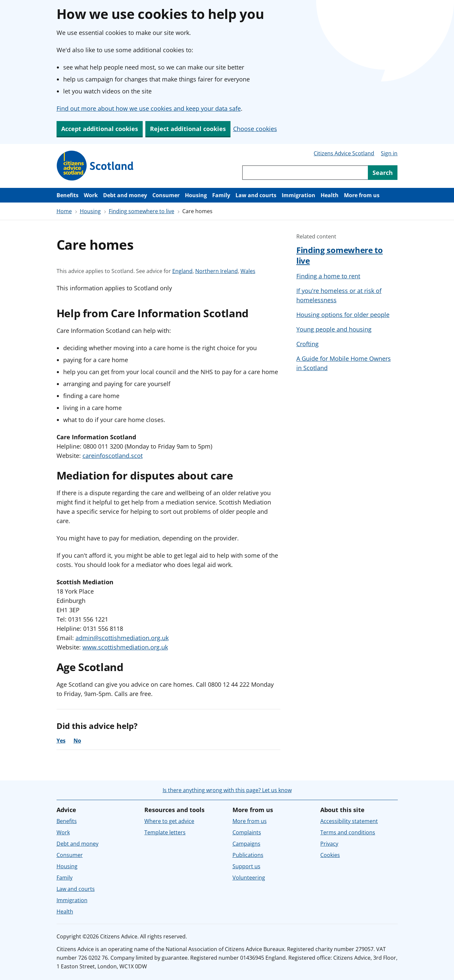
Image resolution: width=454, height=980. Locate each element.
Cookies (330, 855)
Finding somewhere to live (142, 211)
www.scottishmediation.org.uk (125, 647)
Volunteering (249, 878)
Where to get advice (169, 821)
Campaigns (246, 844)
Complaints (247, 832)
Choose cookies (255, 129)
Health (330, 195)
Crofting (307, 344)
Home (64, 211)
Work (91, 195)
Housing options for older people (343, 315)
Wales (248, 271)
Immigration (299, 195)
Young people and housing (334, 329)
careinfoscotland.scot (113, 456)
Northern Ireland (217, 271)
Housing (196, 195)
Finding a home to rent (328, 276)
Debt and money (125, 195)
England (182, 271)
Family (221, 195)
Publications (248, 855)
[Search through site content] (305, 173)
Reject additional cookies (188, 129)
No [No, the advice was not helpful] (77, 741)
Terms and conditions (348, 832)
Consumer (166, 195)
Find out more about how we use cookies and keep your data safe (149, 108)
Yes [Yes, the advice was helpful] (61, 741)
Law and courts (256, 195)
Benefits (68, 195)
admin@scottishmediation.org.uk (122, 638)
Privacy (329, 844)
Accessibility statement (349, 821)
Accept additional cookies (100, 129)
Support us (246, 866)
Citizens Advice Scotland (344, 153)
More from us (362, 195)
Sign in (389, 153)
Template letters (165, 832)
